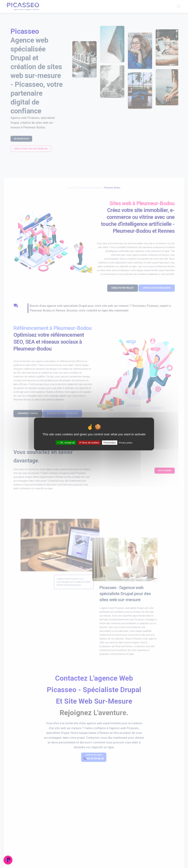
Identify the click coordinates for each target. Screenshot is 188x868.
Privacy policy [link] (126, 443)
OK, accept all (66, 443)
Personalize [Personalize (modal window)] (110, 443)
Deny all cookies (89, 443)
